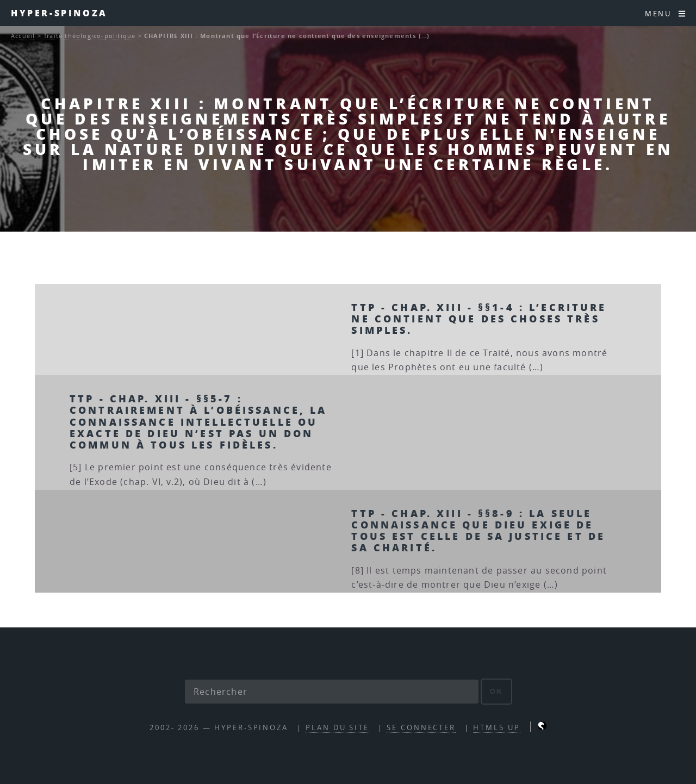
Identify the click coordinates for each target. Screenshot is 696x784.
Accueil (23, 36)
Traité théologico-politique (89, 36)
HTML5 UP (496, 728)
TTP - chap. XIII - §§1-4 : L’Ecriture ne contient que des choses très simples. (479, 318)
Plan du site (337, 728)
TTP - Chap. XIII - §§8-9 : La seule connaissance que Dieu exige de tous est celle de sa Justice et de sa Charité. (478, 530)
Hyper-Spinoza (59, 13)
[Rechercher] (332, 692)
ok (497, 691)
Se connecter (421, 728)
